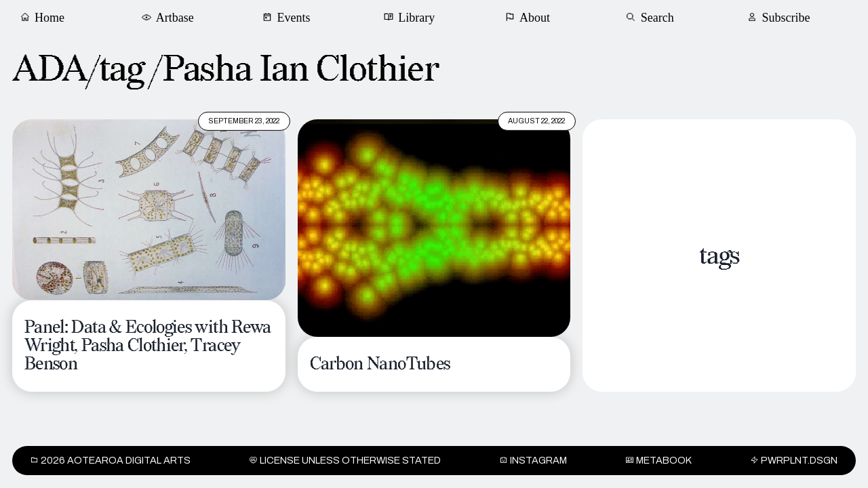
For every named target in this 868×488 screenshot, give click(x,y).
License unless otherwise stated (345, 460)
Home (44, 17)
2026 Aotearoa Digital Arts (111, 460)
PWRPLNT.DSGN (794, 460)
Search (651, 17)
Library (412, 17)
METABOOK (659, 460)
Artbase (170, 17)
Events (288, 17)
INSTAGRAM (533, 460)
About (529, 17)
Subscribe (781, 17)
